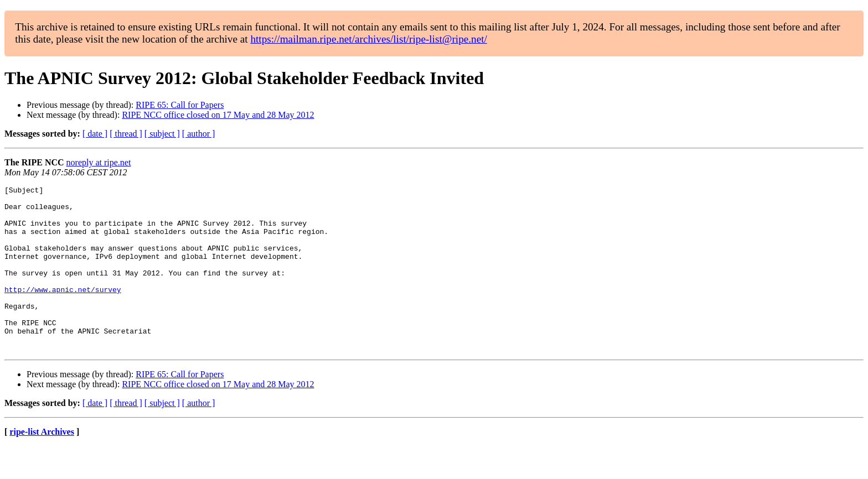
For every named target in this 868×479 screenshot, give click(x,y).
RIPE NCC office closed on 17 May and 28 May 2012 (218, 115)
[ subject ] (162, 134)
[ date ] (95, 134)
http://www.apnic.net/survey (63, 311)
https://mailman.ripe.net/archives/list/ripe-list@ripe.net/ (368, 39)
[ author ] (199, 134)
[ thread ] (126, 134)
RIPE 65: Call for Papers (180, 105)
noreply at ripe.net (99, 162)
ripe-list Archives (42, 465)
